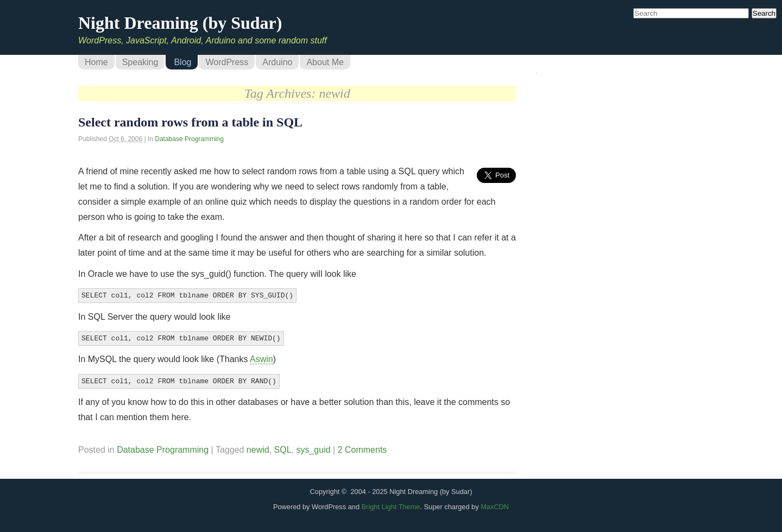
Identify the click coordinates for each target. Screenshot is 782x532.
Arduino (277, 62)
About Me (325, 62)
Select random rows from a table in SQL (190, 122)
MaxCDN (495, 503)
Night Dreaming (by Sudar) (180, 23)
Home (96, 62)
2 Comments (362, 446)
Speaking (140, 62)
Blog (182, 62)
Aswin (261, 357)
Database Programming (189, 139)
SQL (283, 446)
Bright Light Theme (391, 503)
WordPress (227, 62)
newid (258, 446)
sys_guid (313, 446)
